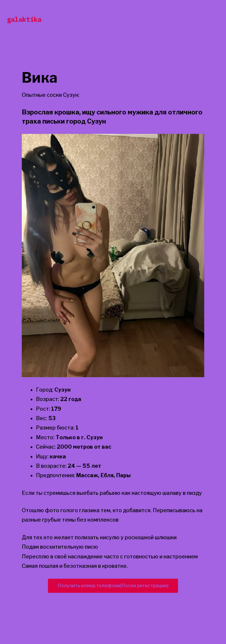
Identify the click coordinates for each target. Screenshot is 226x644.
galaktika (24, 19)
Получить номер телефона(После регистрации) (113, 586)
